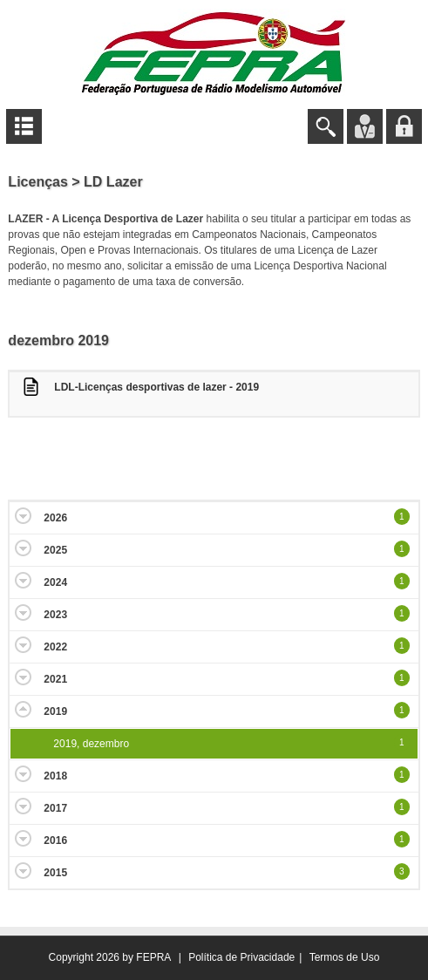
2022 (55, 647)
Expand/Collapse (23, 516)
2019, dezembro (91, 744)
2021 (55, 679)
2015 (55, 873)
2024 (55, 582)
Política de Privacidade (241, 957)
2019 (55, 711)
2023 (55, 615)
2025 (55, 550)
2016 (55, 840)
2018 (55, 776)
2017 (55, 808)
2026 (55, 518)
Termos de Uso (345, 957)
